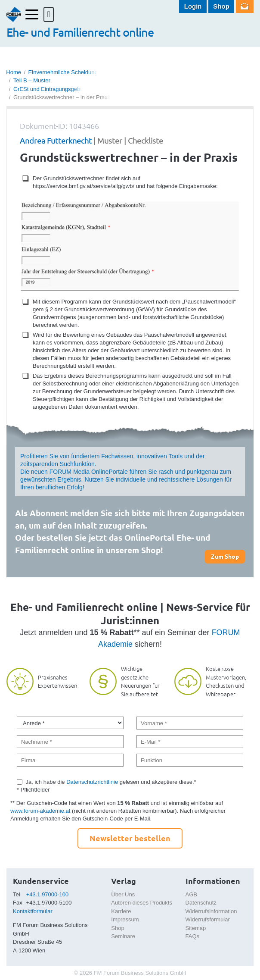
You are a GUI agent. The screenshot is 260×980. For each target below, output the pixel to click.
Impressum (125, 919)
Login (193, 6)
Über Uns (123, 894)
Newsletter (245, 6)
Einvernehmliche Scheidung (63, 72)
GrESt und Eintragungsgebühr (51, 89)
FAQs (193, 936)
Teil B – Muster (32, 80)
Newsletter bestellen (130, 838)
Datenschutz (201, 903)
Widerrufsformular (208, 919)
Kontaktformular (33, 911)
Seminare (123, 936)
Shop (221, 6)
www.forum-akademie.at (40, 811)
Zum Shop (225, 556)
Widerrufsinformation (211, 911)
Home (14, 72)
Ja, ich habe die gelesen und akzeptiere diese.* (111, 782)
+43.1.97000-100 (48, 894)
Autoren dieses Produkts (142, 903)
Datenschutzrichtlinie (92, 782)
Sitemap (196, 928)
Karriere (121, 911)
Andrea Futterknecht (56, 140)
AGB (191, 894)
